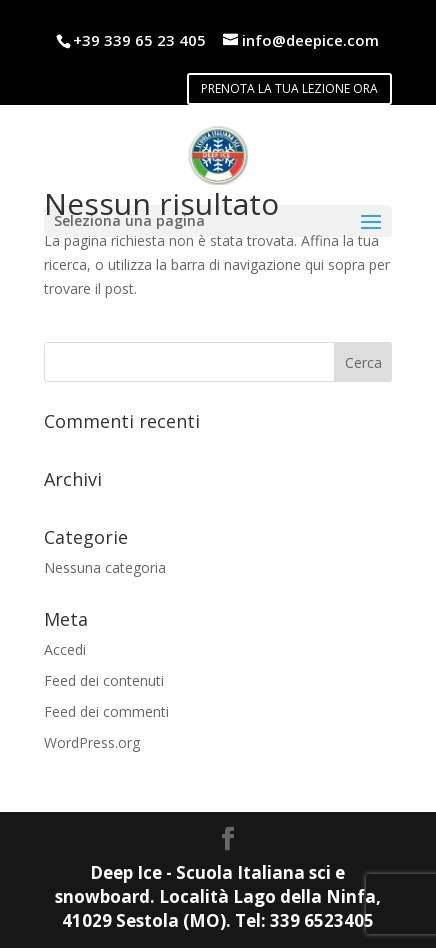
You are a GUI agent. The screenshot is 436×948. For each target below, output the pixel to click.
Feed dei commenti (106, 711)
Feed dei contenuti (104, 680)
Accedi (65, 649)
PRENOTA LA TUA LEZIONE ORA (289, 88)
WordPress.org (92, 742)
